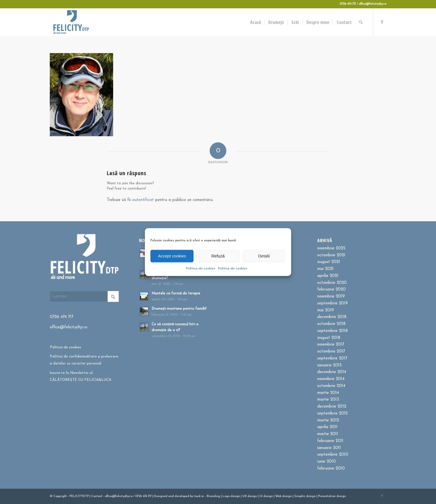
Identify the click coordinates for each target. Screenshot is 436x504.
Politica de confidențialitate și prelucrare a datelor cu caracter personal (84, 360)
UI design (266, 496)
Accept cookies (172, 256)
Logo (226, 496)
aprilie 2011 (327, 427)
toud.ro (199, 496)
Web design (283, 496)
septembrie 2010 (333, 455)
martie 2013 (328, 400)
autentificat (143, 200)
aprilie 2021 (328, 276)
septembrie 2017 (332, 358)
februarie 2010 (331, 469)
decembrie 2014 (332, 372)
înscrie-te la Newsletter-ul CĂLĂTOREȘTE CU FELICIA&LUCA (80, 376)
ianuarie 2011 (329, 448)
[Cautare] (361, 22)
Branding (213, 496)
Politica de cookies (201, 268)
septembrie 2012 (332, 414)
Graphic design (305, 496)
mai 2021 (325, 269)
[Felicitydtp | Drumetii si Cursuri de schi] (71, 22)
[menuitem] (256, 22)
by (191, 496)
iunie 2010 (327, 462)
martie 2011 (328, 434)
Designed (161, 496)
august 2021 (329, 262)
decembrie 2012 (332, 407)
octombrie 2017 (331, 352)
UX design (250, 496)
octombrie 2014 (331, 386)
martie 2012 (328, 420)
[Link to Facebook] (382, 22)
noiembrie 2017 (331, 345)
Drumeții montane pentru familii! (179, 309)
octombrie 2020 (332, 283)
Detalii (264, 256)
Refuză (218, 256)
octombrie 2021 (331, 255)
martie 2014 (328, 393)
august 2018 (329, 338)
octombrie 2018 (331, 324)
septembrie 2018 (333, 331)
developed (182, 496)
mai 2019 (326, 310)
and (171, 496)
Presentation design (332, 496)
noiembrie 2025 (331, 248)
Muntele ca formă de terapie (176, 293)
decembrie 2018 (332, 317)
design (235, 496)
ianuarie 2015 (330, 365)
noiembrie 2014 (331, 379)
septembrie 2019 (333, 303)
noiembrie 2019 (331, 296)
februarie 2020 (331, 290)
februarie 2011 (330, 441)
